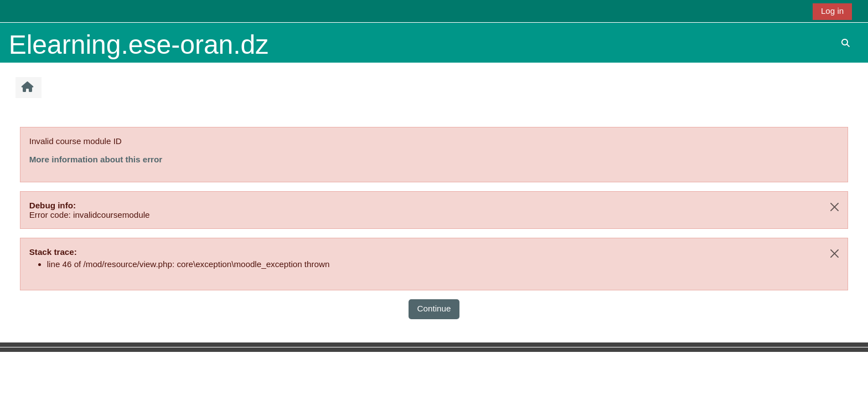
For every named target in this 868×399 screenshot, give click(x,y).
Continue (434, 308)
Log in (832, 11)
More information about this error (96, 159)
